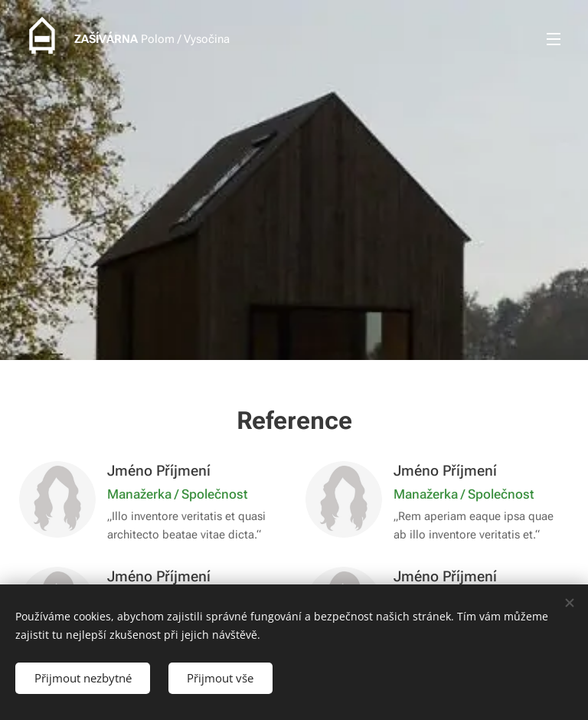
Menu (554, 39)
